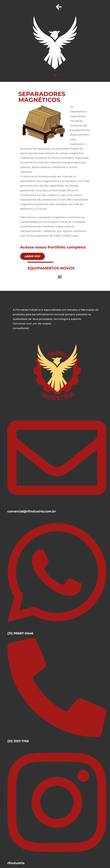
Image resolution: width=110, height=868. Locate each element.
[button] (55, 75)
